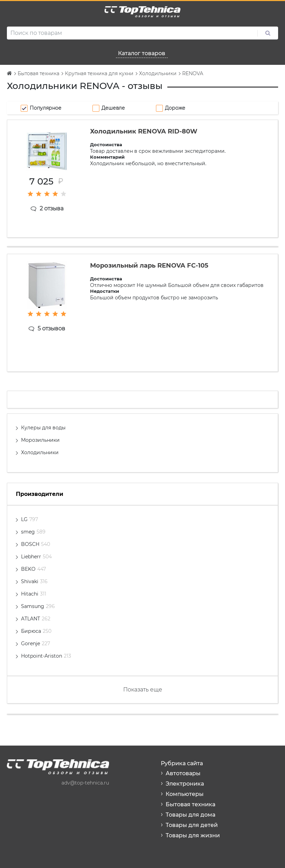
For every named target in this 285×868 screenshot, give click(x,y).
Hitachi (34, 594)
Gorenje (36, 643)
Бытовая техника (190, 804)
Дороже (175, 108)
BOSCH (36, 544)
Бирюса (36, 631)
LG (30, 519)
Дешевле (113, 108)
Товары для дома (190, 815)
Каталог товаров (142, 53)
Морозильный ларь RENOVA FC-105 (149, 266)
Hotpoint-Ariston (46, 656)
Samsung (38, 606)
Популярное (46, 108)
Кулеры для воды (43, 428)
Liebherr (36, 557)
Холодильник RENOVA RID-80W (144, 131)
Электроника (185, 784)
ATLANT (36, 619)
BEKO (33, 569)
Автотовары (183, 773)
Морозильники (40, 440)
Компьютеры (185, 794)
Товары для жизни (193, 835)
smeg (33, 532)
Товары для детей (192, 825)
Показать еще (143, 690)
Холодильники (40, 452)
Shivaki (34, 581)
